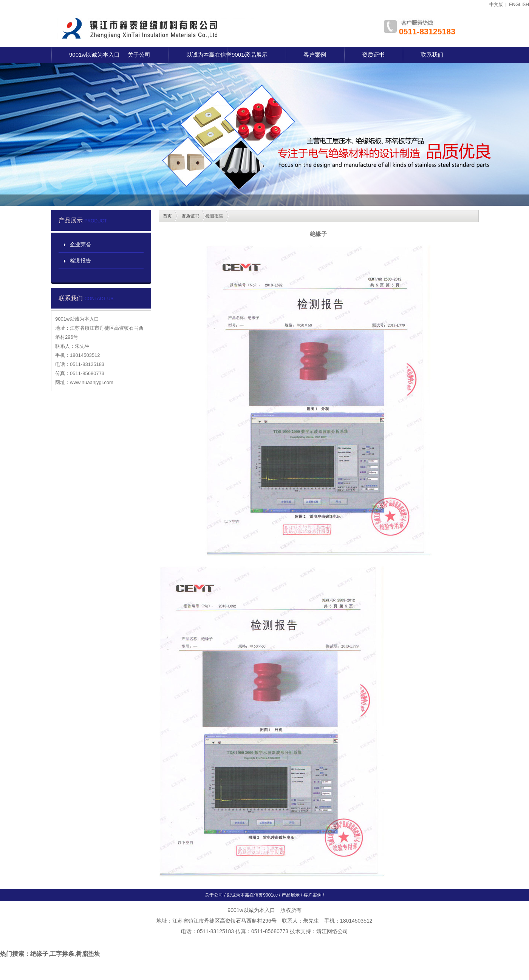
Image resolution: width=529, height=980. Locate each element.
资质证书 (373, 55)
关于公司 (139, 55)
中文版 (496, 5)
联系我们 (432, 55)
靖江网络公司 (332, 931)
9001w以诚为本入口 (94, 55)
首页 (167, 216)
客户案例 (315, 55)
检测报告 (80, 261)
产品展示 (256, 55)
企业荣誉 (80, 244)
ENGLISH (519, 5)
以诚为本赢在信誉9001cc (218, 55)
